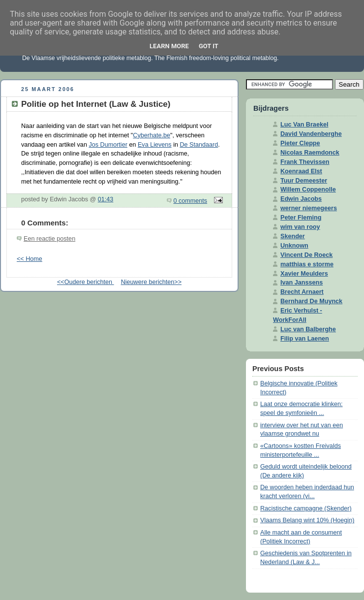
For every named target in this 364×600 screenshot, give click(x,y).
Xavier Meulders (304, 274)
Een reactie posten (49, 239)
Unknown (294, 246)
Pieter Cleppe (300, 143)
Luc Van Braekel (304, 125)
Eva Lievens (155, 145)
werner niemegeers (309, 208)
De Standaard (199, 145)
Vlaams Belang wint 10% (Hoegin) (307, 520)
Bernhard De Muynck (311, 301)
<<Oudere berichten (86, 282)
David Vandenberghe (311, 134)
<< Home (30, 259)
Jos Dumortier (108, 145)
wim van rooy (300, 227)
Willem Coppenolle (308, 189)
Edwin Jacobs (301, 199)
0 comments (191, 201)
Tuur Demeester (304, 181)
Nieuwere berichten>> (151, 282)
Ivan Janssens (302, 283)
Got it (209, 46)
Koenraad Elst (301, 171)
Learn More (169, 46)
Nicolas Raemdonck (310, 153)
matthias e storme (307, 264)
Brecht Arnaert (302, 292)
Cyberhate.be (152, 135)
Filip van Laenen (305, 339)
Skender (293, 236)
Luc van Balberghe (308, 329)
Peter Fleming (301, 218)
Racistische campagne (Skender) (306, 508)
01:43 (106, 199)
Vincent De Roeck (306, 255)
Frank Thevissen (305, 162)
